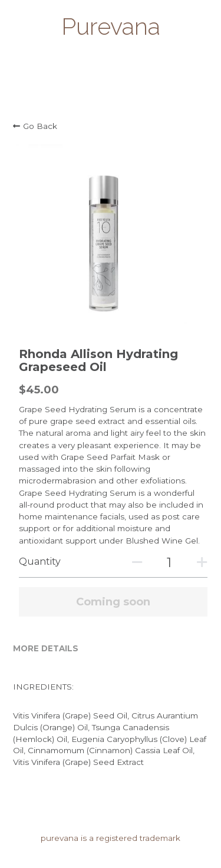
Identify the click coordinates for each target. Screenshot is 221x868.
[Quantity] (169, 563)
